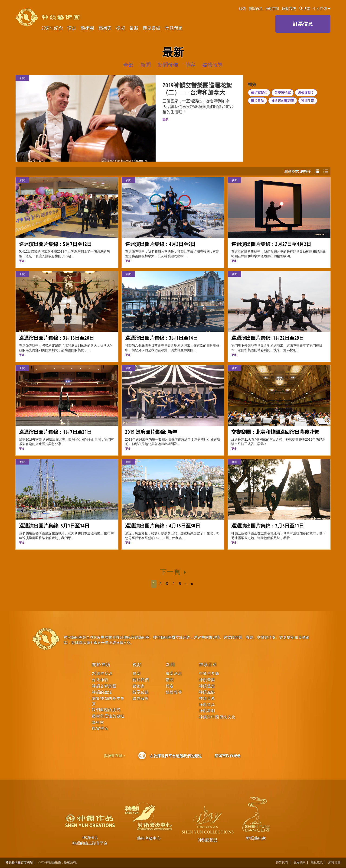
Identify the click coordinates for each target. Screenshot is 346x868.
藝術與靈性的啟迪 (108, 716)
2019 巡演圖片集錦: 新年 (151, 432)
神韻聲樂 (207, 686)
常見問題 (174, 28)
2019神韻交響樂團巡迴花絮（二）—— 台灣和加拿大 (197, 89)
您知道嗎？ (306, 93)
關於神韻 (101, 665)
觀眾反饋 (152, 28)
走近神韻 (100, 680)
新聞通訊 (256, 9)
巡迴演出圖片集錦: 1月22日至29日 (268, 338)
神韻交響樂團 (104, 686)
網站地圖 (334, 863)
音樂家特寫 (283, 93)
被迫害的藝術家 (283, 101)
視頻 (121, 28)
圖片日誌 (258, 101)
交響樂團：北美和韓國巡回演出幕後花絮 (275, 432)
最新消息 (174, 674)
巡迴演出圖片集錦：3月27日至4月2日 (271, 244)
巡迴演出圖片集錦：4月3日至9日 (160, 244)
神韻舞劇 (207, 711)
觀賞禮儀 (100, 728)
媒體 (242, 9)
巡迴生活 (308, 101)
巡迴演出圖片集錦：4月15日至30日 (163, 525)
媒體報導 (141, 698)
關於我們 (141, 680)
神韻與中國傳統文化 (217, 717)
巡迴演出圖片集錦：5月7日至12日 (55, 244)
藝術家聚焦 (259, 93)
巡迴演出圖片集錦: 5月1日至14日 (54, 525)
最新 (134, 28)
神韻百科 (272, 9)
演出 (72, 28)
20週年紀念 (52, 28)
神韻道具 (207, 705)
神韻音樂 (207, 680)
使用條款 (299, 863)
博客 (170, 686)
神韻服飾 (207, 692)
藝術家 (105, 28)
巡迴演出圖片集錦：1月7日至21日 (55, 432)
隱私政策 (317, 863)
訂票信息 (303, 24)
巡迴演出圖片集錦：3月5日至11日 (268, 525)
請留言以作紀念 (228, 756)
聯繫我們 (289, 9)
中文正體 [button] (322, 9)
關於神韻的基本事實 (108, 701)
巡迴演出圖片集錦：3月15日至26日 (57, 338)
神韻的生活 (102, 692)
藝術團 (87, 28)
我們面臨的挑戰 (106, 710)
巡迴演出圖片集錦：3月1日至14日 (162, 338)
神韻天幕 (207, 698)
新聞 (22, 180)
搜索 (305, 9)
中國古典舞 (209, 674)
